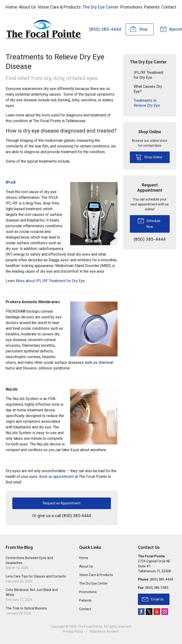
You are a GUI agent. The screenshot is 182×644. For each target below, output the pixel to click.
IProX (11, 182)
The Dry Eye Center (100, 7)
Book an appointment (57, 477)
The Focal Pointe (90, 626)
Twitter (149, 612)
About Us (27, 7)
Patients (152, 7)
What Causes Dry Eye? (148, 89)
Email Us (153, 599)
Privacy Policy (73, 631)
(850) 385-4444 (105, 29)
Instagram (165, 612)
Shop (139, 29)
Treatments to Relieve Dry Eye (147, 103)
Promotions (131, 7)
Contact (169, 7)
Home (11, 7)
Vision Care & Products (59, 7)
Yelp (157, 612)
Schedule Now (149, 223)
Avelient (113, 631)
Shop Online (149, 157)
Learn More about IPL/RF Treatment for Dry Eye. (46, 281)
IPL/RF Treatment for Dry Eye (148, 75)
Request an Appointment (62, 503)
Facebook (141, 612)
